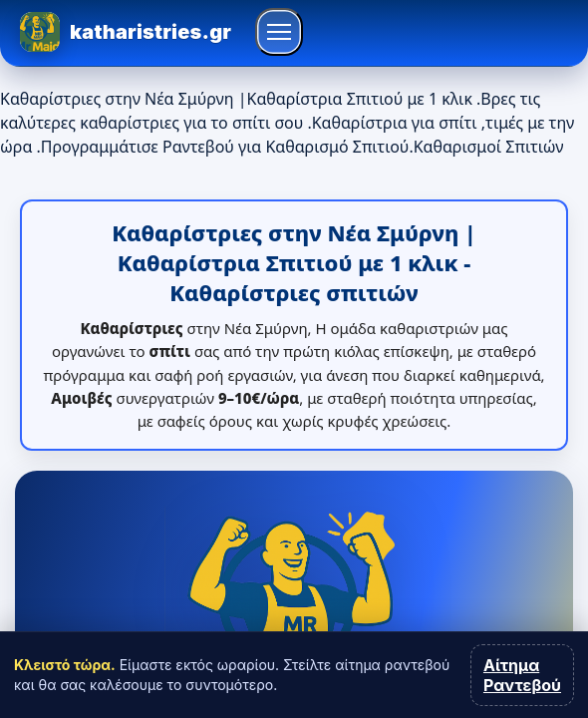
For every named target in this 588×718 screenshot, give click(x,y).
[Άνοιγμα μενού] (279, 32)
